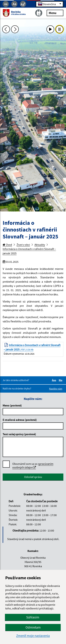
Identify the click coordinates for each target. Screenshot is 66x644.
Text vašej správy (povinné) (19, 434)
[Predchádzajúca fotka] (6, 29)
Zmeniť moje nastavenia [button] (33, 636)
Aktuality (40, 245)
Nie (61, 380)
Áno (55, 380)
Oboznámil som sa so (33, 466)
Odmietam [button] (33, 627)
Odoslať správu (33, 477)
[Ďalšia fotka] (15, 29)
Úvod (7, 245)
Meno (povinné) (12, 405)
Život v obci (23, 245)
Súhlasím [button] (33, 617)
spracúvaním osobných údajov (33, 466)
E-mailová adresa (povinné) (20, 420)
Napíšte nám (56, 389)
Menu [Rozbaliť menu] (55, 13)
